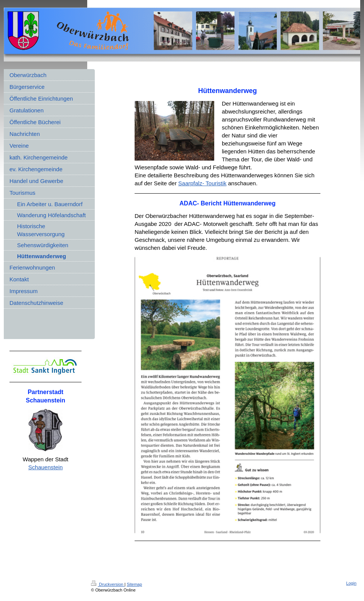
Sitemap (134, 584)
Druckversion (108, 584)
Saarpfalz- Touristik (202, 183)
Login (351, 583)
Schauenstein (46, 467)
